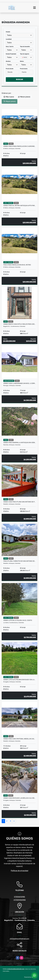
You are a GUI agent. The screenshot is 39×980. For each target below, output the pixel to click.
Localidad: (9, 39)
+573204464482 (20, 900)
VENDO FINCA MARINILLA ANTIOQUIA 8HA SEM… (19, 443)
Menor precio (24, 97)
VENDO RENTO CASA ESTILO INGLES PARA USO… (19, 324)
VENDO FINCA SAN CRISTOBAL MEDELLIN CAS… (19, 739)
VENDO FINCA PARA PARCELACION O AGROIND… (19, 146)
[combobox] (19, 35)
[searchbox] (22, 61)
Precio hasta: (24, 69)
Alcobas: (8, 61)
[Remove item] (23, 57)
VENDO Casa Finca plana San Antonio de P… (19, 502)
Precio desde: (10, 69)
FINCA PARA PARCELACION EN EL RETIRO (17, 265)
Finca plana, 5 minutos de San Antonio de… (19, 561)
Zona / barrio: (10, 47)
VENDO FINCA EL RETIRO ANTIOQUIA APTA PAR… (19, 206)
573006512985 (19, 897)
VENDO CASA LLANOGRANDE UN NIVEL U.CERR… (19, 383)
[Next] (14, 821)
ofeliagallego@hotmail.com (19, 939)
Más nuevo (9, 97)
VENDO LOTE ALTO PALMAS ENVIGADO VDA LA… (19, 680)
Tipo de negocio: (25, 54)
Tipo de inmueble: (25, 47)
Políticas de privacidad (19, 871)
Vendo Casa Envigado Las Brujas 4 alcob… (19, 798)
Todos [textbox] (9, 35)
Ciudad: (8, 32)
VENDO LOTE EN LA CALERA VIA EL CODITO (18, 620)
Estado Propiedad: (11, 54)
